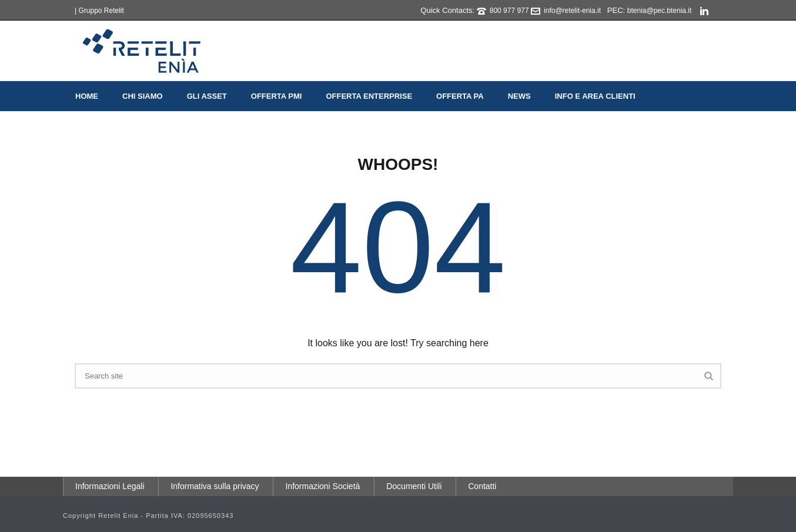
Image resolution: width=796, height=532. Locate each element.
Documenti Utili (414, 486)
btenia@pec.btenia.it (660, 11)
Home (87, 96)
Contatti (482, 486)
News (519, 96)
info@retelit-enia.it (572, 11)
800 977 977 (509, 11)
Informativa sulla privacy (215, 486)
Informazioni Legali (110, 486)
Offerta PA (460, 96)
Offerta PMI (277, 96)
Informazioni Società (322, 486)
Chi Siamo (143, 96)
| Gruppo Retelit (99, 11)
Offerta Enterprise (369, 96)
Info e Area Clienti (595, 96)
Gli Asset (207, 96)
